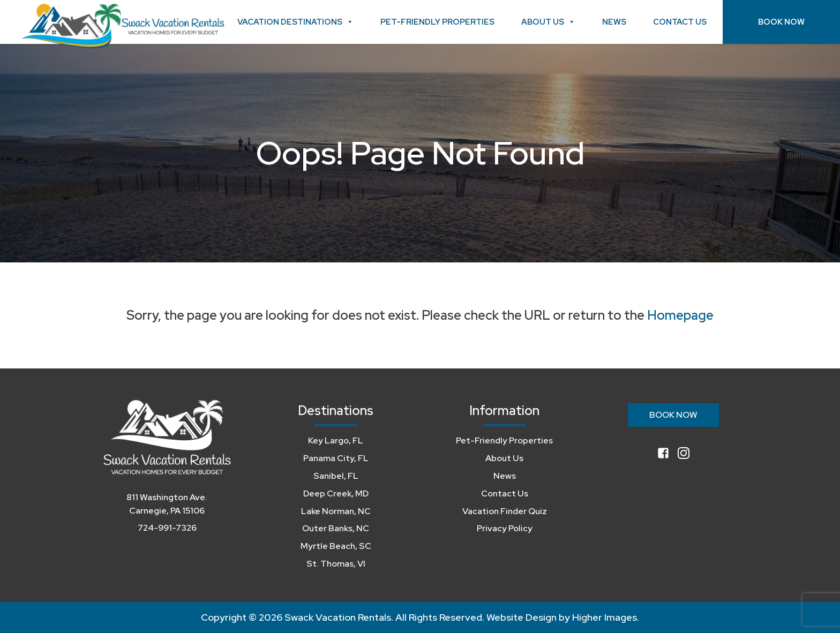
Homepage (680, 315)
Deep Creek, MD (336, 493)
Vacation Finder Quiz (505, 511)
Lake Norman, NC (336, 511)
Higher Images (605, 617)
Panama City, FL (336, 458)
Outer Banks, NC (336, 528)
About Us (548, 22)
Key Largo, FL (336, 440)
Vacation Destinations (295, 22)
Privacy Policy (505, 528)
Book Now (781, 22)
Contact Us (680, 22)
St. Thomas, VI (336, 564)
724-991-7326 (167, 528)
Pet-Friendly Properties (437, 22)
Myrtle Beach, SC (336, 546)
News (614, 22)
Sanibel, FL (336, 476)
